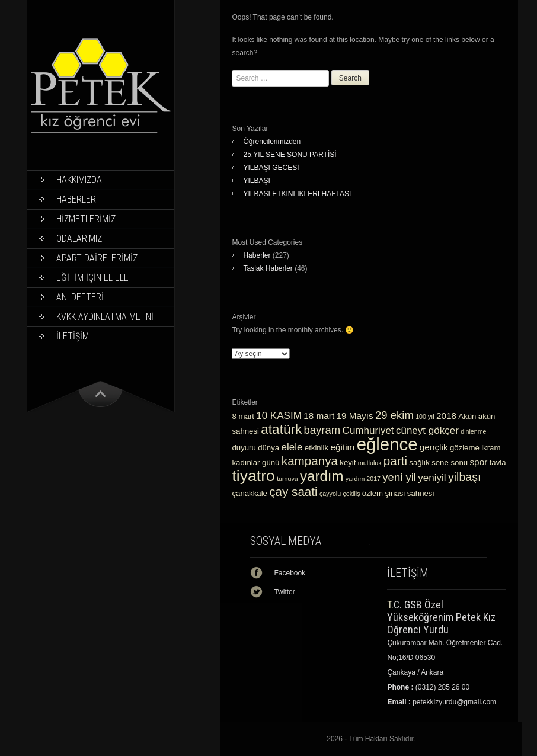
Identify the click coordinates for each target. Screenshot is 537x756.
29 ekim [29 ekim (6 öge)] (394, 415)
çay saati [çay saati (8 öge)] (293, 491)
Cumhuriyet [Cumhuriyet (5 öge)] (368, 430)
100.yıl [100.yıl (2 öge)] (425, 417)
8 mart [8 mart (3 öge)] (243, 416)
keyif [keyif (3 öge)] (348, 462)
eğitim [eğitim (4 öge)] (343, 447)
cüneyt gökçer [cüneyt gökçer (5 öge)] (427, 430)
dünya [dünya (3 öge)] (268, 448)
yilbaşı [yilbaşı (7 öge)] (464, 477)
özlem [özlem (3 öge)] (373, 493)
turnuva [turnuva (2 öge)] (287, 479)
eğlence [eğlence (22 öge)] (387, 444)
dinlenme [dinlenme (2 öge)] (473, 431)
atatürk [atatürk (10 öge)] (281, 429)
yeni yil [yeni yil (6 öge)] (399, 477)
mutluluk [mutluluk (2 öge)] (370, 463)
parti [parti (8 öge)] (395, 461)
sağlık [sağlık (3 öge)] (419, 462)
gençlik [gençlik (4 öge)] (434, 447)
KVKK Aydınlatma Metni (105, 317)
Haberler (76, 199)
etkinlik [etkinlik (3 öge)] (317, 448)
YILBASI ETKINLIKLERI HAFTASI (297, 194)
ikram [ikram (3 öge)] (491, 448)
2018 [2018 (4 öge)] (446, 416)
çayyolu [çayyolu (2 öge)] (330, 494)
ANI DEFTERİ (80, 297)
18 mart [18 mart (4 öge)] (319, 416)
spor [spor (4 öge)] (478, 462)
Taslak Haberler (268, 268)
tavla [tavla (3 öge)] (498, 462)
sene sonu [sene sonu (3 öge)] (450, 462)
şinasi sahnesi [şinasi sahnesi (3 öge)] (409, 493)
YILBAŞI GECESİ (271, 168)
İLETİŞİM (73, 336)
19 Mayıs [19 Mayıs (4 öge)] (354, 416)
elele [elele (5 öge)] (292, 447)
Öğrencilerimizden (272, 142)
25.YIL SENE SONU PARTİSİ (290, 155)
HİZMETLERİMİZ (86, 219)
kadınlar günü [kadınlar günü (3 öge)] (255, 462)
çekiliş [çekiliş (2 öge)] (351, 494)
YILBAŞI (256, 181)
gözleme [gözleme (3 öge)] (465, 448)
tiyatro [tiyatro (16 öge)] (253, 476)
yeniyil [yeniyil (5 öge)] (432, 478)
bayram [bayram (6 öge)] (322, 430)
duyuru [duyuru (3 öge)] (244, 448)
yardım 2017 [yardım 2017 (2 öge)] (363, 479)
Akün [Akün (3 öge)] (467, 416)
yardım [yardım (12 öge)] (322, 476)
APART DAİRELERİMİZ (97, 258)
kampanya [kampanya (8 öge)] (310, 461)
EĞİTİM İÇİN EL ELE (92, 278)
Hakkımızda (79, 180)
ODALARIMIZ (79, 238)
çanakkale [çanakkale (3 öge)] (249, 493)
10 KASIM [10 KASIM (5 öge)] (279, 416)
